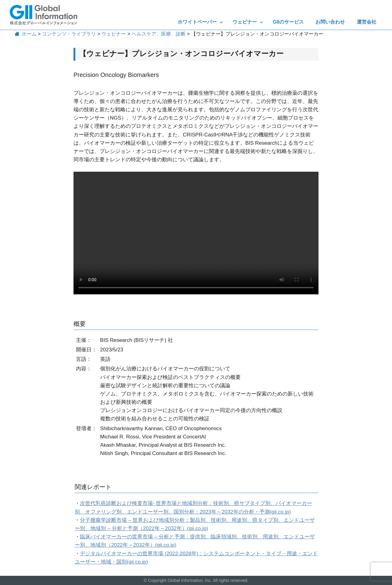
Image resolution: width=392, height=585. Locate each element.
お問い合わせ (330, 22)
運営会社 (367, 22)
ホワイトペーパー (200, 22)
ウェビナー (248, 22)
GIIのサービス (288, 22)
